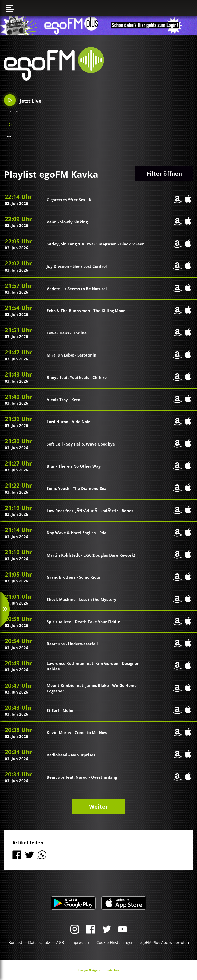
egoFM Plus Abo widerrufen (164, 942)
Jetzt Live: (23, 100)
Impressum (80, 942)
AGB (60, 942)
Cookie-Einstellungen (115, 942)
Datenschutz (39, 942)
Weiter (98, 806)
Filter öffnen (164, 173)
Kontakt (15, 942)
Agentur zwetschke (106, 970)
